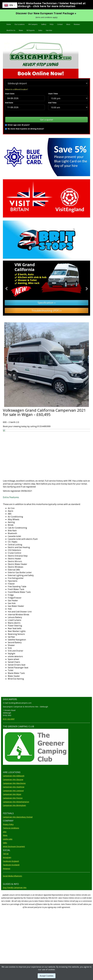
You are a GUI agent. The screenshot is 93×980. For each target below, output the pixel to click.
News (21, 30)
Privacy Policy (8, 854)
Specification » (47, 303)
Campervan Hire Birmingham (14, 835)
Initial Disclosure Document (14, 876)
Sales (40, 30)
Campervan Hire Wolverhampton (16, 831)
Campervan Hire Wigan (12, 823)
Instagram (7, 887)
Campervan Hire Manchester (14, 812)
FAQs (52, 24)
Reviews (77, 24)
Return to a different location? (17, 89)
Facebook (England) (11, 890)
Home (9, 24)
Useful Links (8, 868)
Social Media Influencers (12, 905)
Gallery (44, 24)
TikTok (6, 883)
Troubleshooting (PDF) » (46, 310)
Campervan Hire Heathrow (14, 816)
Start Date (10, 94)
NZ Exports (31, 30)
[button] (9, 288)
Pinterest (7, 898)
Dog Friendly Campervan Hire (15, 917)
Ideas (68, 24)
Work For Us (11, 30)
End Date (9, 103)
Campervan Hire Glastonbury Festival (18, 846)
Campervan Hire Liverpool (13, 820)
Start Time (53, 94)
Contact (60, 24)
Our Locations (20, 24)
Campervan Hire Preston (13, 827)
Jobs (5, 861)
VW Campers (33, 24)
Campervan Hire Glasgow (13, 809)
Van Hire (49, 30)
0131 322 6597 (9, 719)
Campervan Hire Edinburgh (14, 805)
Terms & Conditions (11, 857)
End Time (52, 103)
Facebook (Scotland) (11, 894)
